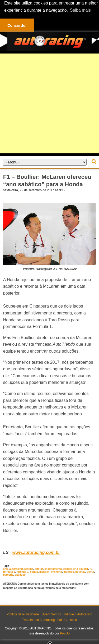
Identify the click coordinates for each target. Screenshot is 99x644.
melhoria (56, 572)
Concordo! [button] (17, 25)
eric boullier (81, 569)
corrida (29, 569)
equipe (68, 569)
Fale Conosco (67, 620)
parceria (8, 575)
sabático (20, 575)
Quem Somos (51, 614)
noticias (80, 572)
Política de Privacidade (23, 614)
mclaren (44, 572)
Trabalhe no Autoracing (39, 620)
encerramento (53, 569)
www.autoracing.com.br (36, 552)
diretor (39, 569)
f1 (91, 569)
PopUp (65, 633)
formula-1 (22, 572)
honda (34, 572)
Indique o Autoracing (78, 614)
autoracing (16, 569)
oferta (91, 572)
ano (6, 569)
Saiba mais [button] (80, 10)
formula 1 (9, 572)
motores (69, 572)
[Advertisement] (49, 103)
